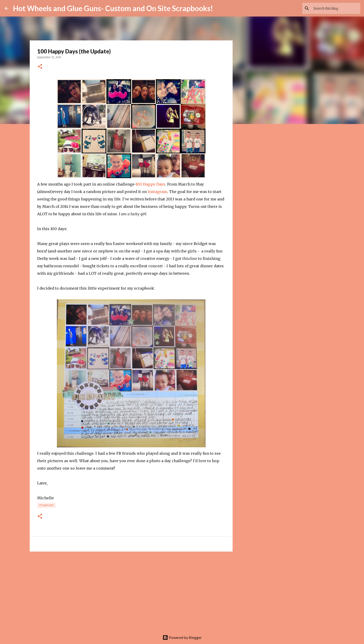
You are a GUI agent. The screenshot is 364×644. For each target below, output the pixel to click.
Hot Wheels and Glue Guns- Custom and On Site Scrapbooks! (113, 8)
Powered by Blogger (182, 637)
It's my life (46, 505)
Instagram (157, 192)
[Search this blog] (336, 8)
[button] (40, 67)
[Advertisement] (131, 591)
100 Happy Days (150, 184)
